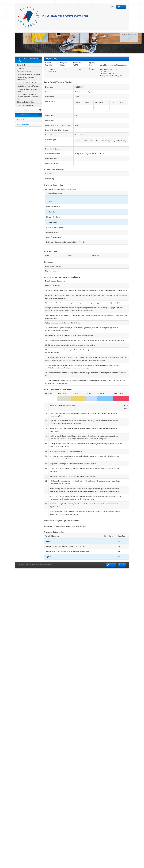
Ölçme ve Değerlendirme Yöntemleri (26, 79)
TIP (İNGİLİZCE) (23, 115)
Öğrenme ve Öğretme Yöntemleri (29, 74)
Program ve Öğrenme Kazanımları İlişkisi (29, 90)
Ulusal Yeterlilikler (23, 124)
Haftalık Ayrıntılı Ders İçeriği (27, 83)
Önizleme (111, 565)
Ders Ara (121, 7)
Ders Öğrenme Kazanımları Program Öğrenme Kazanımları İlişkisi (28, 97)
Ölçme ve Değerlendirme (26, 102)
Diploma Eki (21, 120)
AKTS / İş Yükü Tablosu (25, 105)
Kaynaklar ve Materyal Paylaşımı (28, 86)
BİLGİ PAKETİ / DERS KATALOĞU (54, 17)
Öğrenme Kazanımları (25, 71)
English (112, 7)
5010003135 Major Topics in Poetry (27, 60)
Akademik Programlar (24, 110)
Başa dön (122, 565)
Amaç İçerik (21, 68)
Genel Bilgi (21, 65)
